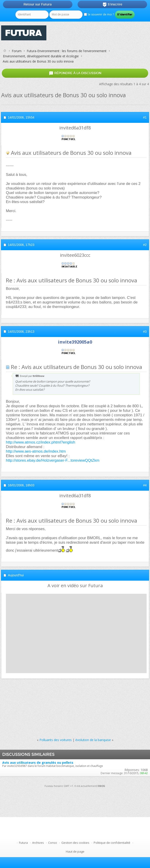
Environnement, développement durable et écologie (41, 56)
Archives (38, 843)
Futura (23, 843)
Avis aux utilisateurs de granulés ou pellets (38, 763)
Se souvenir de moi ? (99, 14)
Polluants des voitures (56, 740)
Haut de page (75, 851)
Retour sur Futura (38, 4)
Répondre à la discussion (75, 73)
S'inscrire (112, 5)
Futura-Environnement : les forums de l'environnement (67, 51)
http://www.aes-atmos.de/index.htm (36, 451)
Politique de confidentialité (112, 843)
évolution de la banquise (93, 740)
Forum (17, 51)
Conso (53, 843)
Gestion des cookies (75, 843)
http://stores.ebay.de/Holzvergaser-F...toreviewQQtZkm (53, 460)
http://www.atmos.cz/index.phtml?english (40, 442)
